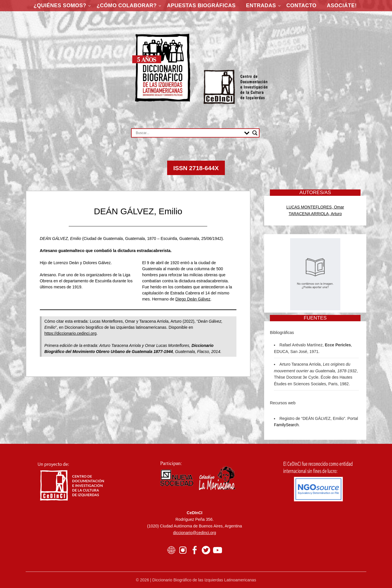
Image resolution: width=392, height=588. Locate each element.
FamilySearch (286, 425)
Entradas (261, 5)
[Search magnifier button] (255, 133)
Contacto (301, 5)
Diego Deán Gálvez (193, 299)
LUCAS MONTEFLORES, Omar (315, 207)
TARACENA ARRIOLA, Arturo (315, 214)
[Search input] (189, 133)
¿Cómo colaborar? (127, 5)
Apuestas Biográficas (201, 5)
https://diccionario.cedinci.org (71, 333)
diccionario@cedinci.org (195, 533)
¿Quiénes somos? (60, 5)
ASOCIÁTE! (342, 5)
